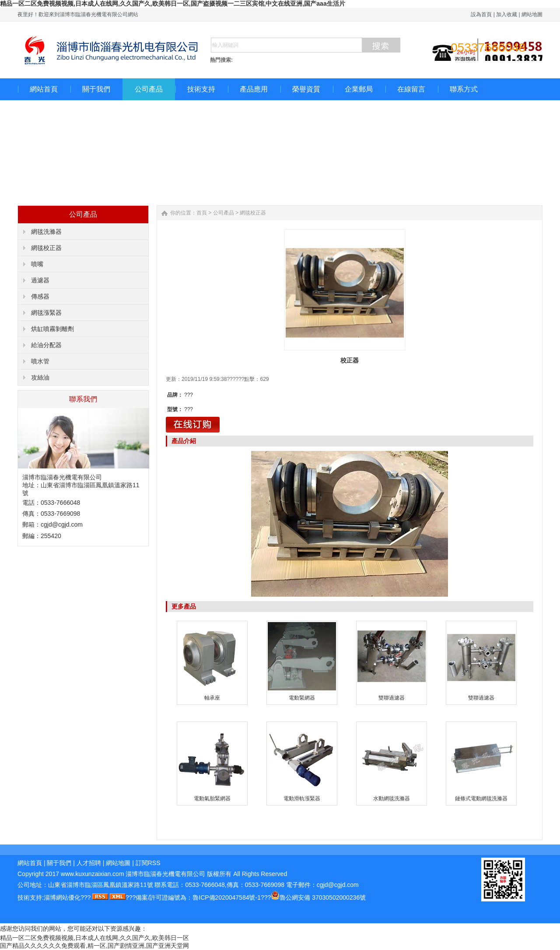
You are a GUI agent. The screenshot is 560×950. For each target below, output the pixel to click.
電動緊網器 (302, 698)
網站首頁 (44, 89)
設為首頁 (481, 14)
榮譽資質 (306, 89)
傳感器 (40, 296)
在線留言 (411, 89)
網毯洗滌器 (46, 232)
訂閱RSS (148, 863)
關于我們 (96, 89)
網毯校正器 (46, 248)
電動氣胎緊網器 (212, 799)
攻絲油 (40, 377)
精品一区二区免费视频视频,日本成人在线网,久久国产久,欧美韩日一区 (94, 938)
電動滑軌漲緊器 (302, 799)
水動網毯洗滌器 (392, 799)
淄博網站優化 (62, 897)
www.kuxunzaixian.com (93, 874)
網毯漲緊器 (46, 313)
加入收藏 (507, 14)
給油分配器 (46, 345)
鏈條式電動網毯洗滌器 (481, 799)
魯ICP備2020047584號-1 (227, 897)
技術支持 (201, 89)
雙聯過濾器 (392, 698)
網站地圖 (532, 14)
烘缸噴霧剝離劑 (52, 329)
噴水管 (40, 361)
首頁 (202, 213)
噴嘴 (37, 264)
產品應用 (254, 89)
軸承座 (212, 698)
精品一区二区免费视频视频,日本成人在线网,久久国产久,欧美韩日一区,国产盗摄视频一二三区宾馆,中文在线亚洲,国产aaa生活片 (173, 4)
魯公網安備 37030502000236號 (323, 897)
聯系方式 (464, 89)
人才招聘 (89, 863)
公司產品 (149, 89)
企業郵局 (359, 89)
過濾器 (40, 280)
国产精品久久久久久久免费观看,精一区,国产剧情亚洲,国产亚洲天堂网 (94, 946)
